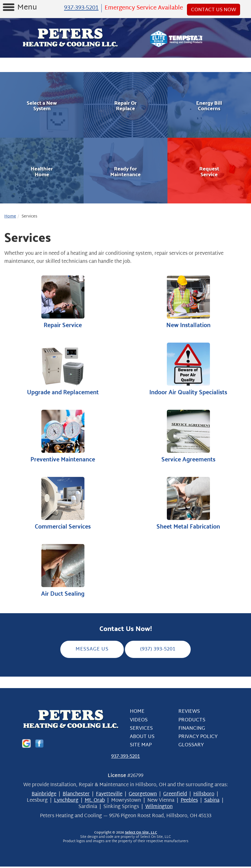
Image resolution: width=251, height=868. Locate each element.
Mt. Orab (95, 802)
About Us (142, 738)
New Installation (188, 302)
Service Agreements (188, 437)
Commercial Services (63, 505)
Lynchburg (66, 802)
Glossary (191, 746)
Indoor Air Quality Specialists (188, 370)
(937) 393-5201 (158, 651)
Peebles (189, 802)
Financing (192, 730)
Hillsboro (204, 796)
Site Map (141, 746)
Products (192, 722)
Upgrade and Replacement (63, 370)
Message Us (92, 651)
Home (10, 216)
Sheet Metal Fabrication (188, 505)
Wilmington (159, 808)
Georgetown (143, 796)
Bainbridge (44, 796)
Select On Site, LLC (141, 834)
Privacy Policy (198, 738)
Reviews (189, 713)
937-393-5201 (126, 758)
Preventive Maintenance (63, 437)
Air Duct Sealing (63, 572)
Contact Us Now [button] (214, 10)
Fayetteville (109, 796)
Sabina (212, 802)
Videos (139, 722)
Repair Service (63, 302)
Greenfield (175, 796)
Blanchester (76, 796)
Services (141, 730)
